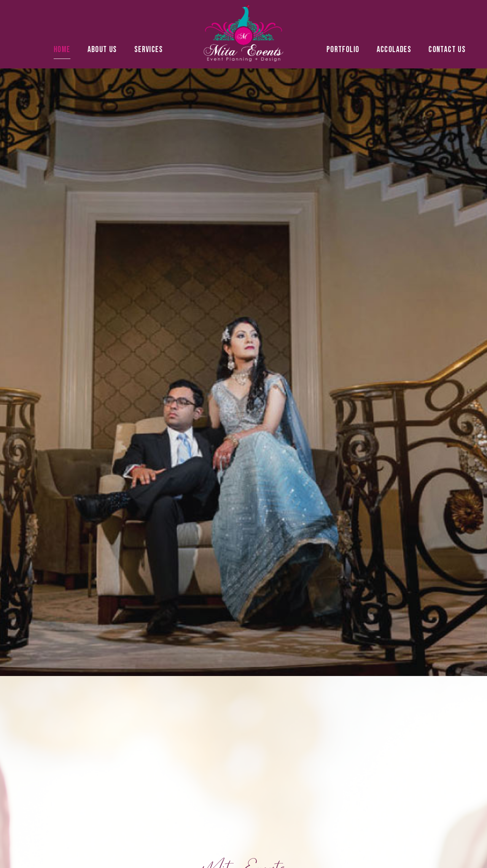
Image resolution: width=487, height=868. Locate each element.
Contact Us (447, 50)
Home (62, 50)
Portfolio (343, 50)
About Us (102, 50)
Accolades (394, 50)
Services (150, 50)
